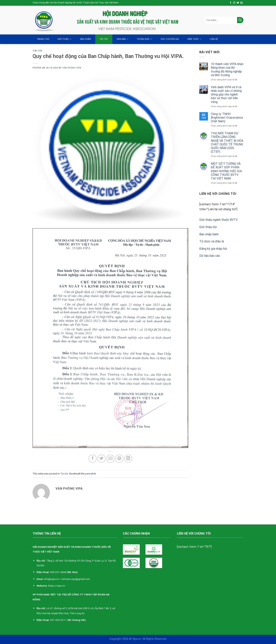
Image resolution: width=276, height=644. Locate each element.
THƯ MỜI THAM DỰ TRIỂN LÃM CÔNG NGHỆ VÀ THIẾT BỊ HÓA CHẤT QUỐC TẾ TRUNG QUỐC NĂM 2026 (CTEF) (227, 142)
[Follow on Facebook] (231, 3)
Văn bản (122, 39)
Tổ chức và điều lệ (212, 241)
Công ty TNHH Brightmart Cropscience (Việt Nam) (227, 118)
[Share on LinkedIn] (128, 459)
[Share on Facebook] (93, 459)
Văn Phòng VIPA (72, 68)
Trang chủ (43, 39)
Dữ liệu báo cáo (210, 256)
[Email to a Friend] (110, 459)
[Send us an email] (242, 3)
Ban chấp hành (209, 234)
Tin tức (104, 39)
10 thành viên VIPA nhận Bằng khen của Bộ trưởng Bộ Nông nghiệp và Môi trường (227, 70)
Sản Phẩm (85, 39)
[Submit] (240, 20)
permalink (90, 474)
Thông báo (144, 39)
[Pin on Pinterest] (119, 459)
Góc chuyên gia (170, 39)
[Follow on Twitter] (238, 3)
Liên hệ (214, 39)
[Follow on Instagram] (234, 3)
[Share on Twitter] (101, 459)
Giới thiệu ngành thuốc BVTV (219, 220)
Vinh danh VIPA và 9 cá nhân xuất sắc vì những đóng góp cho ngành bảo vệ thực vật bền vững (226, 95)
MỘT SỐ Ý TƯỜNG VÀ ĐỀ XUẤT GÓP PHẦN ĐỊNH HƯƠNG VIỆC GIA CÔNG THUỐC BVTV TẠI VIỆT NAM (226, 171)
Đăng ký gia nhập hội (213, 249)
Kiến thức (194, 39)
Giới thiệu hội (208, 227)
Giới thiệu (64, 39)
